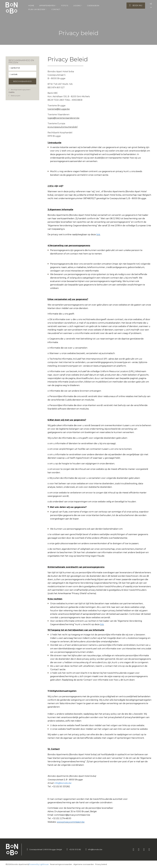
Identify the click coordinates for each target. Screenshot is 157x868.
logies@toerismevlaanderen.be (63, 118)
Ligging (78, 6)
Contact (56, 9)
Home (31, 6)
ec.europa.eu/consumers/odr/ (63, 127)
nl (151, 5)
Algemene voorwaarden (84, 864)
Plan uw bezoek (37, 9)
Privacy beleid (101, 864)
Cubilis (12, 92)
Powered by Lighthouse (39, 864)
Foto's (65, 6)
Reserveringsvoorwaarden (61, 864)
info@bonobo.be (95, 849)
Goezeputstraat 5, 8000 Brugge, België (46, 849)
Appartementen (48, 6)
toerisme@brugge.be (59, 109)
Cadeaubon (93, 6)
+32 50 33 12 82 (75, 849)
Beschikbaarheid (22, 81)
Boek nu (136, 5)
